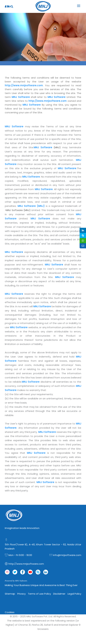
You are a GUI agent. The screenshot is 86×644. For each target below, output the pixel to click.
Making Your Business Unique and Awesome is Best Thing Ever (41, 585)
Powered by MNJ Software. (16, 581)
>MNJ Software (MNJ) (18, 210)
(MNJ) (48, 147)
